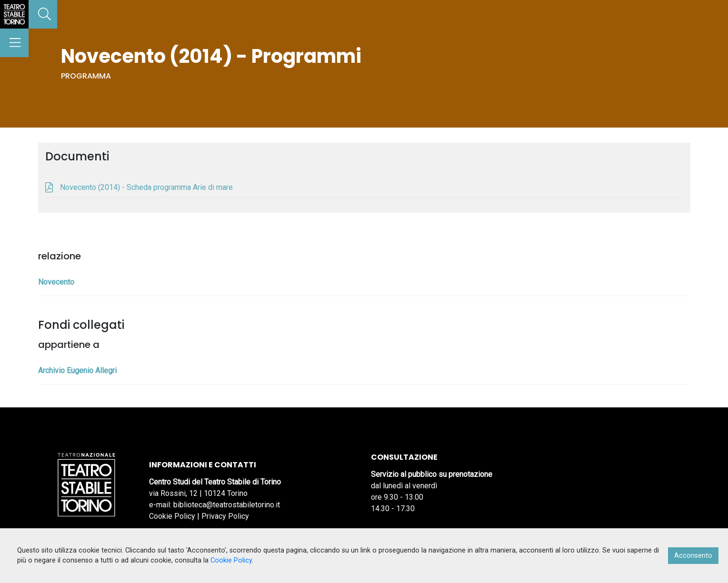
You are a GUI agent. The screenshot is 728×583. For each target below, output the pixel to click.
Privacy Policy (225, 516)
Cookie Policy (172, 516)
